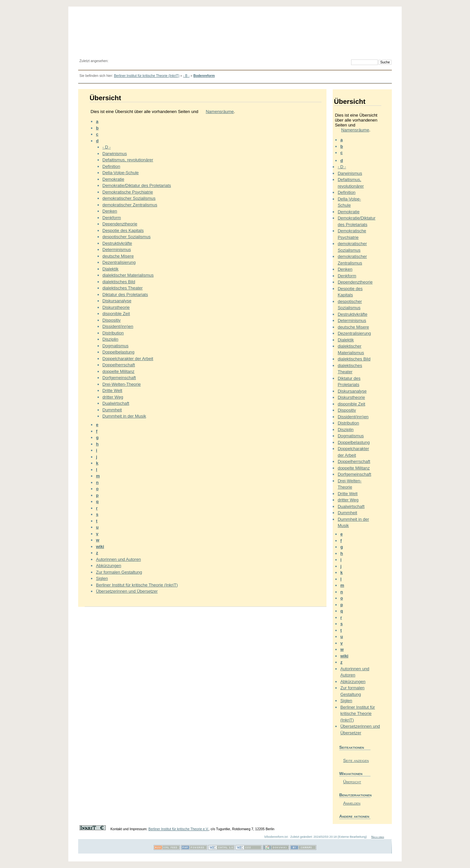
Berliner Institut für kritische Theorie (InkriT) (147, 76)
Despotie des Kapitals (123, 230)
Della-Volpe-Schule (121, 173)
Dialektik (111, 269)
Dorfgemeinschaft (119, 378)
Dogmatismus (115, 346)
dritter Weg (113, 397)
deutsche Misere (118, 256)
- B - (186, 76)
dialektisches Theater (123, 288)
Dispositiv (112, 320)
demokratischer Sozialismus (129, 198)
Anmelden (352, 803)
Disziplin (110, 339)
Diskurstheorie (116, 307)
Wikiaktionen (351, 774)
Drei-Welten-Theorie (122, 384)
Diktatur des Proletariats (125, 295)
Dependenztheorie (120, 224)
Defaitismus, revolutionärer (128, 160)
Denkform (112, 218)
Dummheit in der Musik (124, 416)
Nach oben (378, 837)
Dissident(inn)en (118, 326)
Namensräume (220, 112)
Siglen (102, 578)
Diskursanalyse (117, 301)
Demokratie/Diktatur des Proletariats (137, 185)
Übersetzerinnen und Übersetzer (127, 591)
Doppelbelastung (119, 352)
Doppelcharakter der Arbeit (128, 359)
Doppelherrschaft (119, 365)
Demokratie (113, 179)
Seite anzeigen (356, 760)
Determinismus (117, 250)
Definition (111, 166)
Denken (110, 211)
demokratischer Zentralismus (130, 205)
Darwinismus (115, 154)
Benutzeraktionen (355, 795)
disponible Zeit (116, 314)
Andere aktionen (354, 816)
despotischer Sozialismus (127, 237)
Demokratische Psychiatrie (128, 192)
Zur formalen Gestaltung (119, 572)
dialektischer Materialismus (128, 275)
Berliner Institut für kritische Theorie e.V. (179, 829)
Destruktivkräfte (117, 243)
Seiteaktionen (352, 747)
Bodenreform (204, 76)
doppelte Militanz (119, 371)
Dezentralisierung (119, 262)
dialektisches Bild (119, 282)
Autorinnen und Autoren (118, 559)
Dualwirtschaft (116, 403)
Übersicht (352, 782)
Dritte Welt (112, 390)
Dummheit (112, 410)
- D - (107, 147)
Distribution (113, 333)
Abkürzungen (109, 566)
